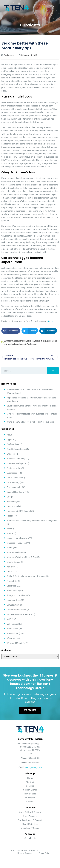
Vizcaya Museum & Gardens (19, 614)
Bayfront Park (13, 444)
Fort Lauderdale (14, 487)
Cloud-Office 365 (14, 478)
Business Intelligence (16, 463)
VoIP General (13, 624)
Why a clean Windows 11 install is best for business (30, 422)
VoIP (9, 619)
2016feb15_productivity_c (15, 341)
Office (9, 572)
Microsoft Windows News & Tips (22, 557)
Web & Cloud (13, 629)
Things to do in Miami (17, 595)
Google (10, 497)
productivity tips (15, 344)
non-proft (11, 567)
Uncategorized (13, 600)
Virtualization (13, 605)
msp (45, 341)
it (41, 341)
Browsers (11, 454)
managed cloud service (17, 538)
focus (37, 341)
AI (8, 435)
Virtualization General (17, 610)
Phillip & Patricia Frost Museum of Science (26, 576)
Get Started (30, 710)
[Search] (53, 371)
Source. (51, 321)
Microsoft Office (14, 552)
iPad (9, 529)
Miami (10, 548)
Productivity (12, 581)
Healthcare (12, 506)
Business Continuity (16, 459)
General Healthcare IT (17, 492)
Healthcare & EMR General (19, 511)
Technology (32, 344)
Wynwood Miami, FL (16, 643)
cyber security (13, 482)
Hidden (10, 516)
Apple (9, 440)
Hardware (11, 502)
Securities (11, 586)
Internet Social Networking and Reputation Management (32, 521)
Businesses (9, 55)
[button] (11, 331)
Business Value (14, 468)
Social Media (13, 591)
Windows (11, 638)
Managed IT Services (16, 543)
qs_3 (24, 344)
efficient (31, 341)
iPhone (10, 533)
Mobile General (14, 562)
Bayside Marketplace (16, 449)
